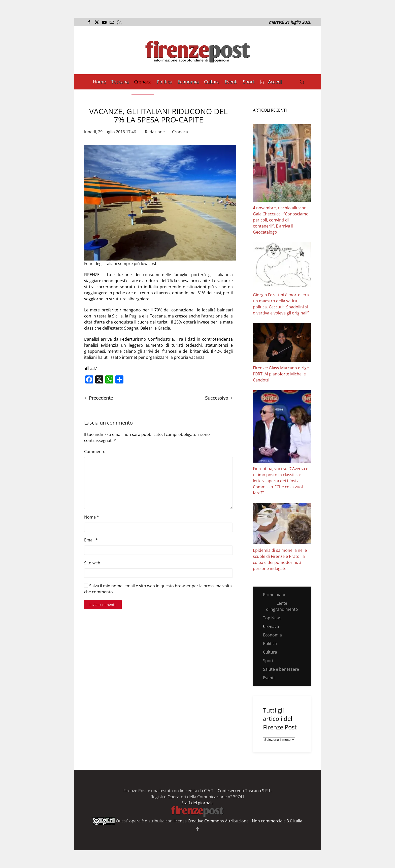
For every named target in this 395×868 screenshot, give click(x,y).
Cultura (212, 82)
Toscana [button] (120, 82)
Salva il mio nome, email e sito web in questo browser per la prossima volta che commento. (158, 589)
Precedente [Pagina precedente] (99, 398)
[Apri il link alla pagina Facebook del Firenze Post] (89, 22)
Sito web (92, 563)
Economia (188, 82)
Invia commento (103, 605)
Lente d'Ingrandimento (282, 606)
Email (91, 540)
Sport (249, 82)
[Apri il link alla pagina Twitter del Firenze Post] (96, 22)
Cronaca (143, 82)
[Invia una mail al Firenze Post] (111, 22)
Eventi (231, 82)
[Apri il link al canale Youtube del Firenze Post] (104, 22)
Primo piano (275, 595)
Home (99, 82)
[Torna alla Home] (197, 50)
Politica (164, 82)
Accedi (271, 82)
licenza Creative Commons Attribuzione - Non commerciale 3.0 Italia (238, 821)
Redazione (155, 132)
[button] (302, 82)
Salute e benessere (281, 669)
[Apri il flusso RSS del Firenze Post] (119, 22)
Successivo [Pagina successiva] (219, 398)
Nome (92, 517)
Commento (95, 452)
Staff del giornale (197, 803)
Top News (272, 618)
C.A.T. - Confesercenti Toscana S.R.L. (238, 791)
